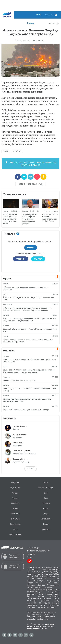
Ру (52, 15)
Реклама (31, 554)
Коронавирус (15, 524)
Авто (15, 529)
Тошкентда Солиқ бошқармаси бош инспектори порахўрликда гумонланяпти (29, 360)
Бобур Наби (18, 443)
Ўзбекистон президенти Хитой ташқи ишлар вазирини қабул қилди (29, 299)
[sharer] (18, 177)
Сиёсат (6, 294)
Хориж (30, 23)
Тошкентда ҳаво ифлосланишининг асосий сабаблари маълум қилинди (29, 390)
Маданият (7, 377)
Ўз (49, 15)
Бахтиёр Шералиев (21, 451)
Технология (7, 305)
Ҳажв (46, 498)
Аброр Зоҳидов (20, 434)
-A (50, 23)
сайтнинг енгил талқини (40, 625)
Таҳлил (46, 524)
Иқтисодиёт (15, 488)
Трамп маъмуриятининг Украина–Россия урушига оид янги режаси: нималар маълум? (28, 341)
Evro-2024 (15, 519)
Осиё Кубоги (46, 519)
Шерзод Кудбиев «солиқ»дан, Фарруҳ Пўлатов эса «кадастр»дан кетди (30, 330)
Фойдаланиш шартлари (38, 551)
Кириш (38, 15)
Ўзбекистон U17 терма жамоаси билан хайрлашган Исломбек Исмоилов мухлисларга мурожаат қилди (29, 371)
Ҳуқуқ (46, 493)
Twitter (38, 259)
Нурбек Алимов (20, 426)
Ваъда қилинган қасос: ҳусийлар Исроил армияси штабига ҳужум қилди (10, 219)
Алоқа (30, 557)
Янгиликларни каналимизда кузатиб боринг (33, 164)
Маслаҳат (46, 529)
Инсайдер (46, 503)
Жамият (6, 315)
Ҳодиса (25, 211)
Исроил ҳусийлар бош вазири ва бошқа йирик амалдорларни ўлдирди (30, 219)
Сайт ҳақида (33, 548)
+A (54, 23)
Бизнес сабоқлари (46, 488)
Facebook (21, 259)
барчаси (30, 469)
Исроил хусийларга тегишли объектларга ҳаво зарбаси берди (50, 218)
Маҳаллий (15, 482)
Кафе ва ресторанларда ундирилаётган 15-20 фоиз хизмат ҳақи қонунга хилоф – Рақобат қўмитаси (30, 320)
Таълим (15, 498)
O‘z (46, 15)
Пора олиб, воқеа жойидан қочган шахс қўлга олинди (26, 410)
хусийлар (17, 151)
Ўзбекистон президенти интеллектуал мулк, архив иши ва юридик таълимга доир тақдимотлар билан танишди (28, 309)
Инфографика (15, 534)
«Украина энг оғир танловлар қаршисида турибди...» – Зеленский (26, 288)
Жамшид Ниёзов (20, 459)
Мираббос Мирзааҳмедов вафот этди (19, 380)
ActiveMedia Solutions (37, 629)
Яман (6, 151)
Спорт (5, 366)
